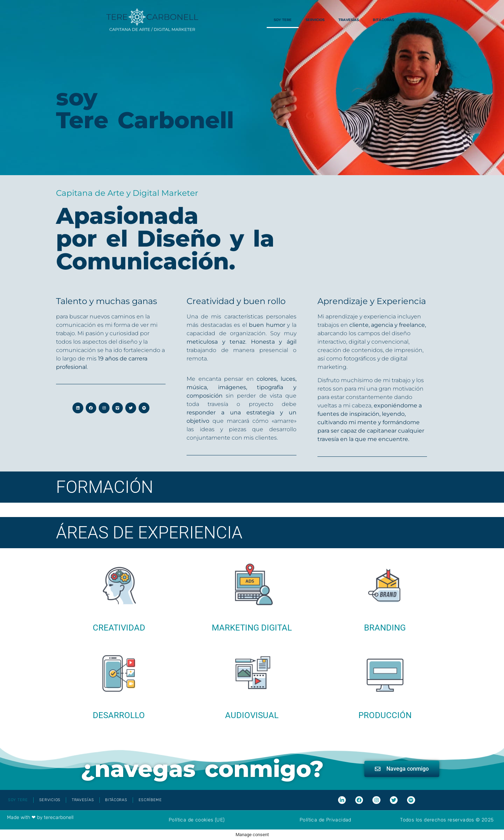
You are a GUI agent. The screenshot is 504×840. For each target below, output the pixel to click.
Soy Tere (283, 20)
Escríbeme (419, 20)
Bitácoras (383, 20)
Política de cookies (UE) (197, 820)
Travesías (349, 20)
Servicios (315, 20)
